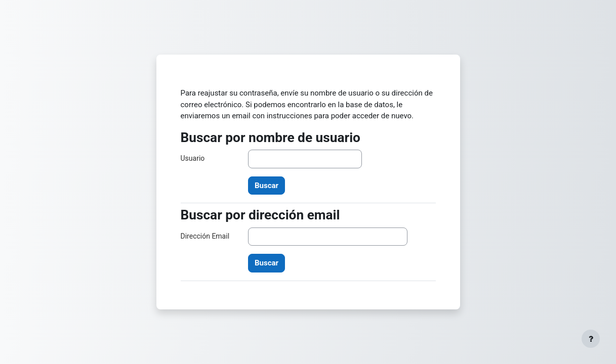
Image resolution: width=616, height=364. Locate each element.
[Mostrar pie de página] (591, 339)
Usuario (193, 158)
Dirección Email (205, 236)
